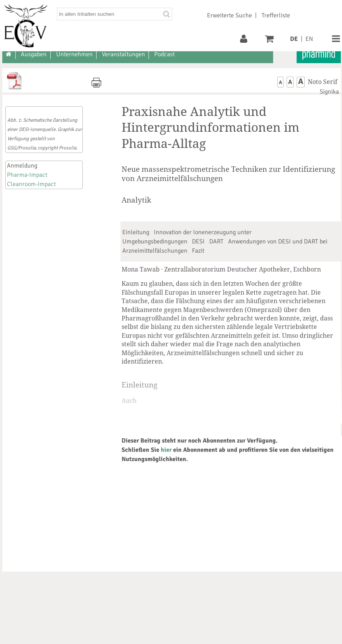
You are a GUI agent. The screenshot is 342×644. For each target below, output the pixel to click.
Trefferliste (276, 15)
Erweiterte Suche (229, 15)
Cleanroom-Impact (31, 184)
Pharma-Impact (27, 175)
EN (309, 39)
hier (166, 450)
